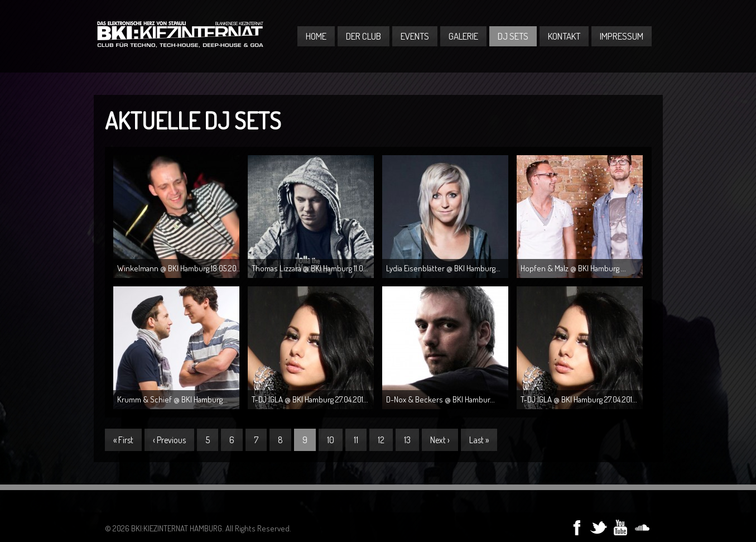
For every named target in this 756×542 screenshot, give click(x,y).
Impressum (622, 36)
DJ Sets (513, 36)
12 (381, 440)
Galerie (463, 36)
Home (316, 36)
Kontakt (564, 36)
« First (123, 440)
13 (407, 440)
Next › (440, 440)
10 (331, 440)
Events (415, 36)
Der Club (363, 36)
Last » (479, 440)
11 (356, 440)
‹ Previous (169, 440)
